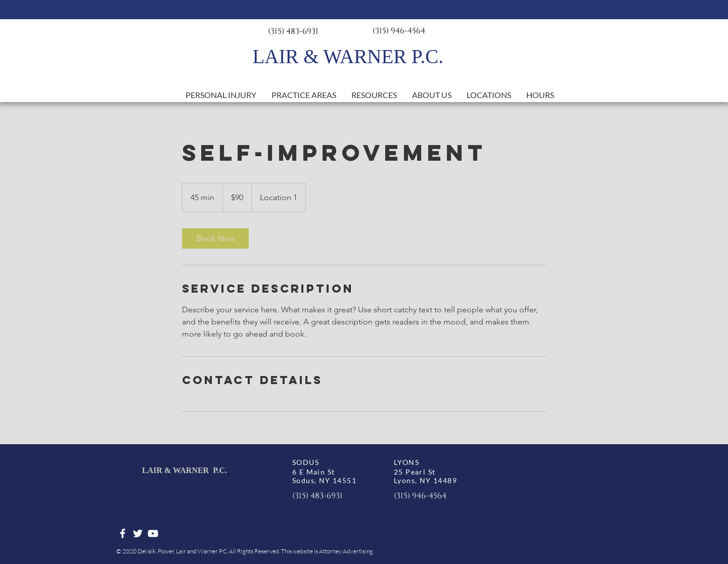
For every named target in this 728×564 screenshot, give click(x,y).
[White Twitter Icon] (138, 533)
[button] (304, 95)
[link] (215, 239)
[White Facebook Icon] (123, 533)
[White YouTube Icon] (153, 533)
